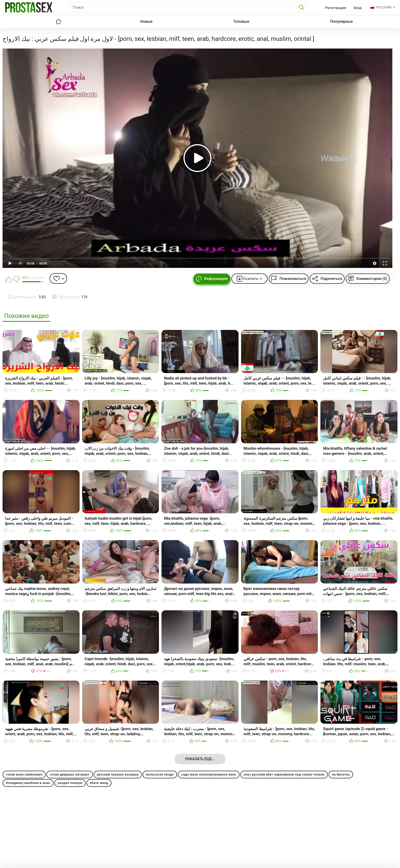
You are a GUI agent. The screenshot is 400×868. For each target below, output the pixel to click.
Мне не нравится (16, 279)
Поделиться (331, 279)
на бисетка (341, 774)
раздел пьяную (70, 783)
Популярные (341, 21)
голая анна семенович (24, 774)
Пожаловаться (293, 279)
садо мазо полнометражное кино (209, 774)
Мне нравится (8, 279)
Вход (358, 8)
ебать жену (99, 783)
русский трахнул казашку (118, 774)
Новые (146, 21)
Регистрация (336, 8)
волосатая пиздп (160, 774)
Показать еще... (200, 759)
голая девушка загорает (70, 774)
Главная (58, 21)
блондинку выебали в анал (28, 783)
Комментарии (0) (372, 279)
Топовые (241, 21)
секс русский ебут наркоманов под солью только (284, 774)
